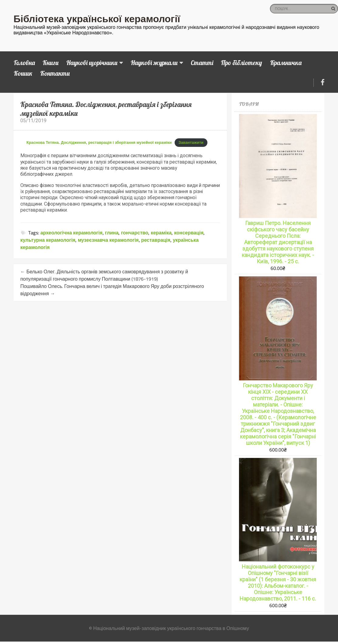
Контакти (55, 73)
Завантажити (191, 142)
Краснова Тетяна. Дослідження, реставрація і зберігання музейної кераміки (99, 142)
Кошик (23, 73)
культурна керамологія (48, 240)
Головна (24, 63)
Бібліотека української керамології (97, 19)
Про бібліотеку (241, 63)
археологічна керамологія (72, 233)
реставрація (156, 240)
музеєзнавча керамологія (108, 240)
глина (112, 233)
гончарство (135, 233)
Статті (202, 63)
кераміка (161, 233)
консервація (189, 233)
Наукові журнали (154, 63)
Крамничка (286, 63)
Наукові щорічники (92, 63)
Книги (51, 63)
